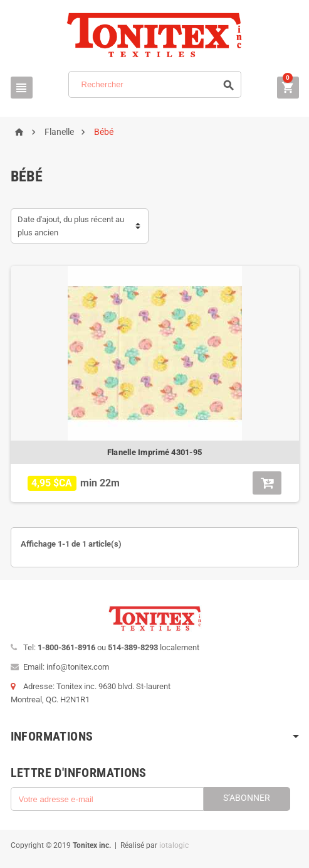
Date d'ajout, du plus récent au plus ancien (71, 226)
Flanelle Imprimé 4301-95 (154, 452)
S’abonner (247, 798)
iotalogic (174, 845)
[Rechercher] (155, 84)
